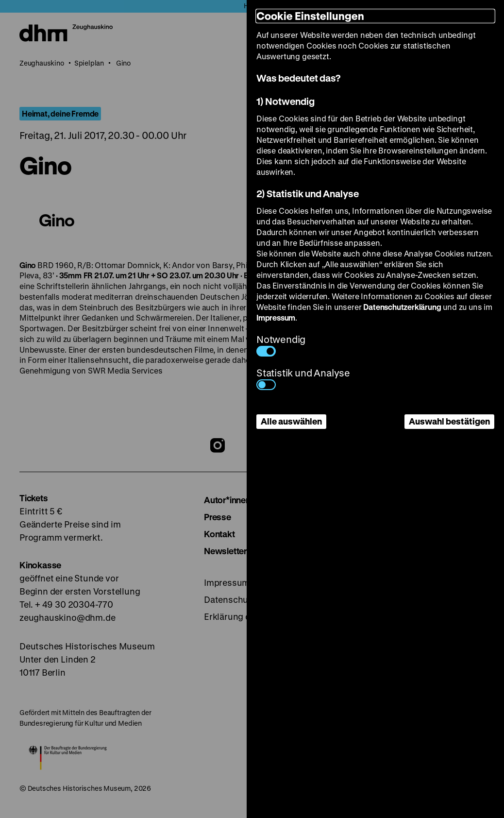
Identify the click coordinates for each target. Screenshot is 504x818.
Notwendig (281, 345)
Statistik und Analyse (303, 378)
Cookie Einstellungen (310, 16)
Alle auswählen (291, 421)
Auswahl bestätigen (449, 421)
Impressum (276, 317)
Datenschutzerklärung (402, 307)
